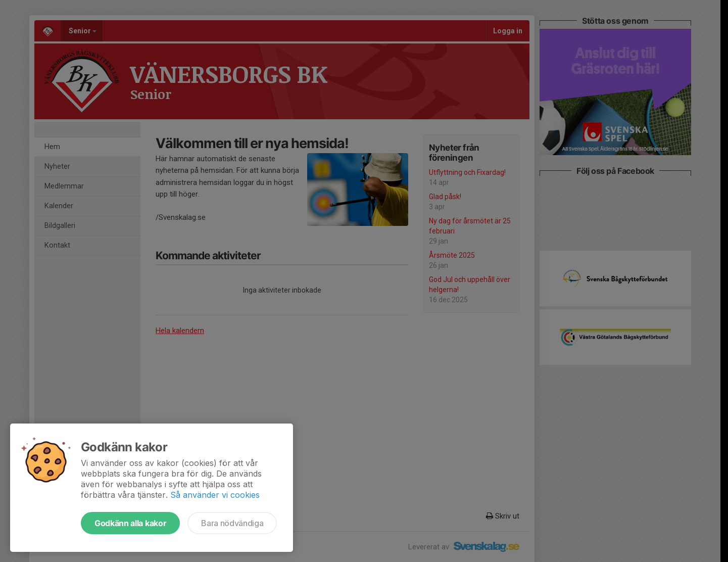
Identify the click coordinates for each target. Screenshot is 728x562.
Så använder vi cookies (215, 495)
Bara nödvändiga (232, 523)
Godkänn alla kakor (130, 523)
